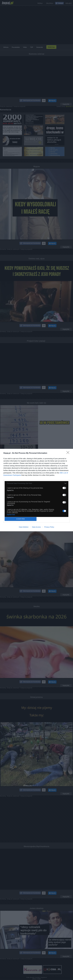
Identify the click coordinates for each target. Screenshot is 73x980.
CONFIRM (21, 519)
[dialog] (36, 490)
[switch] (64, 488)
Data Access (36, 527)
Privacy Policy (49, 527)
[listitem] (36, 483)
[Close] (69, 453)
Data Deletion (24, 527)
